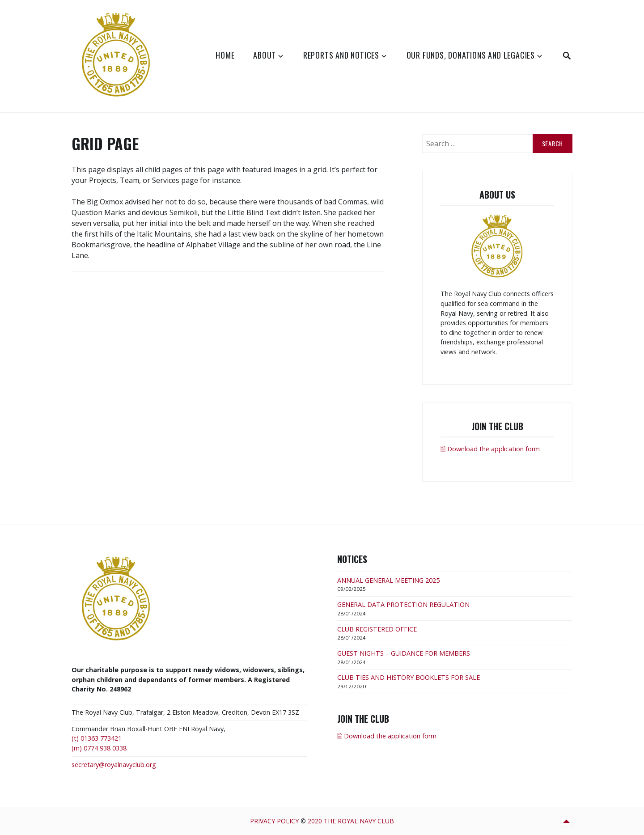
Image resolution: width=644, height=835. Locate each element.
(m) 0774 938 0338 (99, 748)
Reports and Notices (341, 55)
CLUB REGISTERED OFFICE (377, 629)
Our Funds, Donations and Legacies (471, 55)
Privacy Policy (274, 821)
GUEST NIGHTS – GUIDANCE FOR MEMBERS (404, 653)
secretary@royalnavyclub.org (114, 765)
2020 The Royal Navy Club (351, 821)
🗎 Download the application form (490, 449)
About (265, 55)
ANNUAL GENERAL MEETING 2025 (388, 580)
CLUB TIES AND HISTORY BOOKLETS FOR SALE (409, 677)
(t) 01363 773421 (97, 738)
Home (225, 55)
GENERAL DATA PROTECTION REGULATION (403, 604)
